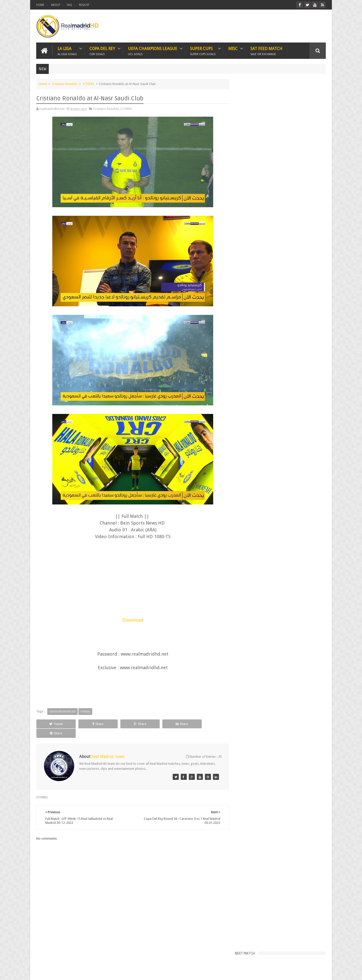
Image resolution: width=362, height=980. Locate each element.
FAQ (70, 5)
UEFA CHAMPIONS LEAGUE (153, 51)
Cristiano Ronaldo (65, 84)
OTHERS (88, 84)
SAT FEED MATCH (266, 51)
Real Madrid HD (80, 972)
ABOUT (56, 5)
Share (93, 724)
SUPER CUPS (203, 51)
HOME (40, 5)
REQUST (84, 5)
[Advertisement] (132, 581)
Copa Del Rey (102, 51)
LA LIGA (67, 51)
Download (132, 620)
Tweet (54, 724)
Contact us (313, 957)
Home (43, 84)
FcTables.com (249, 144)
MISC (233, 49)
